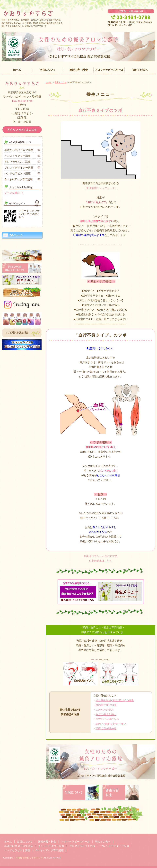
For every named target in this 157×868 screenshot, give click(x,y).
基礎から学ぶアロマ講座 (19, 150)
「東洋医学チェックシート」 (101, 188)
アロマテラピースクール (109, 70)
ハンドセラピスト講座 (17, 173)
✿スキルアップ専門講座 (19, 179)
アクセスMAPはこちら (22, 130)
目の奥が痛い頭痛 (106, 705)
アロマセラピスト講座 (17, 162)
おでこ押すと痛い (106, 714)
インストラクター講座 (17, 156)
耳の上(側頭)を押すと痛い (111, 724)
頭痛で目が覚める (106, 728)
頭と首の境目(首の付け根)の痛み (115, 700)
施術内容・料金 (78, 70)
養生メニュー (61, 82)
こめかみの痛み (105, 710)
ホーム (17, 70)
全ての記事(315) (14, 193)
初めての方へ (140, 70)
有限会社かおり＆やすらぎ (29, 858)
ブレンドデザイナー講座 (19, 168)
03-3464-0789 (25, 101)
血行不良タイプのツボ (101, 110)
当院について (48, 70)
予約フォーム (16, 235)
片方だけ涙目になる (107, 719)
